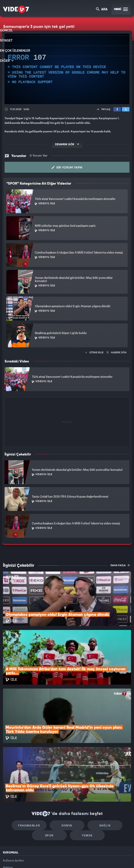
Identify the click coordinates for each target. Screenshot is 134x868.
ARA (102, 10)
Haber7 (86, 858)
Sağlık (101, 772)
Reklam (8, 818)
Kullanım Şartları (14, 809)
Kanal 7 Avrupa (50, 858)
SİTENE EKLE (94, 353)
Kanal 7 (19, 858)
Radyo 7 (35, 858)
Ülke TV (65, 858)
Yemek (85, 784)
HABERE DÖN (116, 353)
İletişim (8, 827)
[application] (67, 69)
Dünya (67, 772)
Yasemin (110, 858)
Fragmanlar (33, 772)
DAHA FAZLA (120, 565)
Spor (51, 784)
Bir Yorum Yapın (67, 168)
